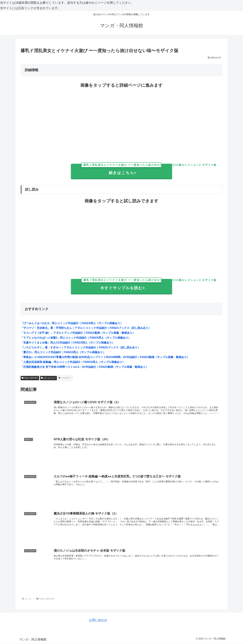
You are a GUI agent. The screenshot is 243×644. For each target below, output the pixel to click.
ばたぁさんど (48, 378)
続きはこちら (127, 169)
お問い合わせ (98, 620)
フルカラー (65, 378)
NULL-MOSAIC (30, 378)
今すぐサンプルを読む (127, 285)
